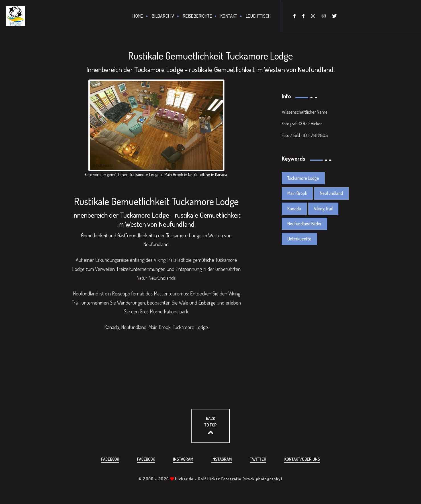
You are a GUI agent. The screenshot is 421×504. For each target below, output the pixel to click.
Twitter (258, 459)
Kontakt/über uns (302, 459)
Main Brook (297, 193)
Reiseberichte (197, 16)
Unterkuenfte (299, 239)
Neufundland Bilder (304, 224)
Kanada (294, 209)
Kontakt (229, 16)
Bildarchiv (163, 16)
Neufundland (331, 193)
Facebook (110, 459)
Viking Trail (323, 209)
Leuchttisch (258, 16)
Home (138, 16)
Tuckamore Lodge (303, 178)
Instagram (183, 459)
